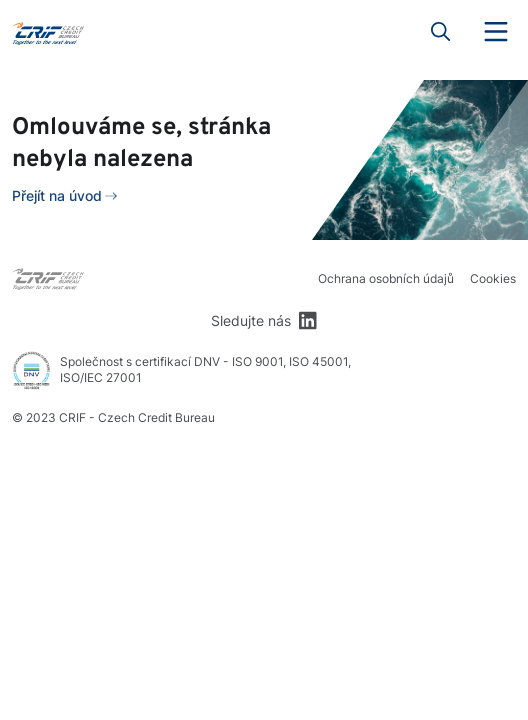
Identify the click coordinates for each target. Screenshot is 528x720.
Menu (496, 32)
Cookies (493, 278)
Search (441, 32)
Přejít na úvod (57, 195)
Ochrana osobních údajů (386, 278)
